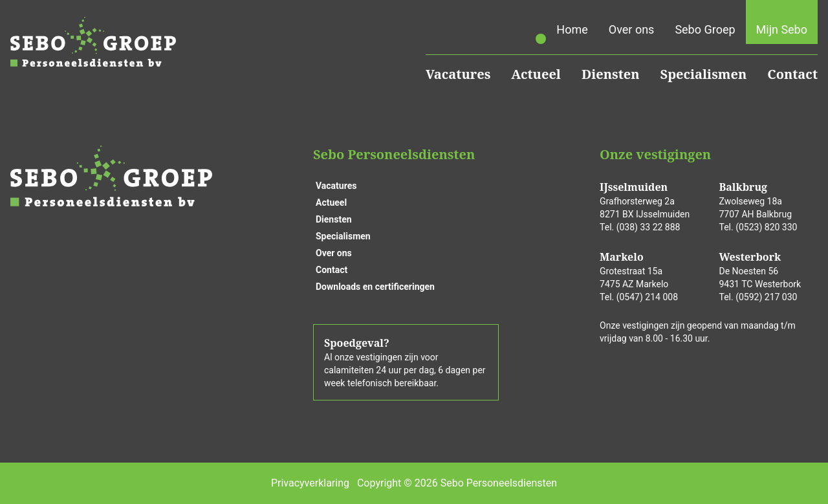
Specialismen (704, 74)
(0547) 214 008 (647, 297)
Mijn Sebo (782, 29)
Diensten (611, 74)
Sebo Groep (705, 29)
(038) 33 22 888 (648, 227)
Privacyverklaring (310, 483)
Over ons (632, 29)
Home (572, 29)
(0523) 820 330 (766, 227)
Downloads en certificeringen (375, 287)
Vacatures (458, 74)
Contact (792, 74)
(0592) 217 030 (766, 297)
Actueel (536, 74)
